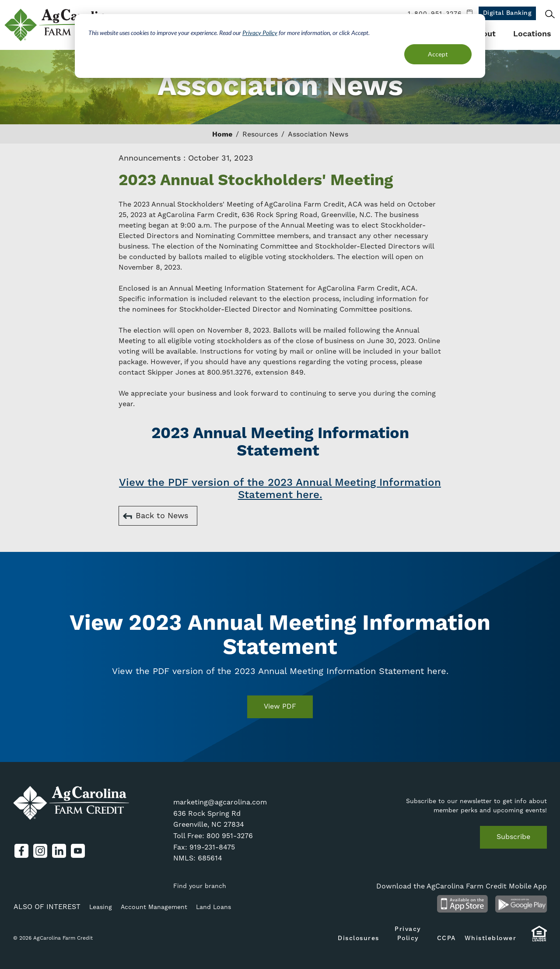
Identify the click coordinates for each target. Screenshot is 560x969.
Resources (260, 134)
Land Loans (213, 907)
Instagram (40, 851)
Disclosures (359, 938)
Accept (438, 54)
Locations (532, 34)
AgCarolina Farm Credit (60, 25)
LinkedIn (59, 851)
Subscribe (513, 837)
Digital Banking (507, 13)
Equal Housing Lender (539, 938)
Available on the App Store (462, 904)
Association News (318, 134)
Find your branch (200, 886)
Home (222, 134)
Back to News (162, 516)
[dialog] (280, 46)
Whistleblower (491, 938)
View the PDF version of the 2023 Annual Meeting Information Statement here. (280, 489)
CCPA (446, 938)
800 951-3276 (230, 836)
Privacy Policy (260, 33)
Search (550, 14)
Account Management (154, 907)
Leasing (101, 907)
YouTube (78, 851)
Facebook (21, 851)
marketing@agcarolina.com (220, 802)
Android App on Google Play (521, 904)
